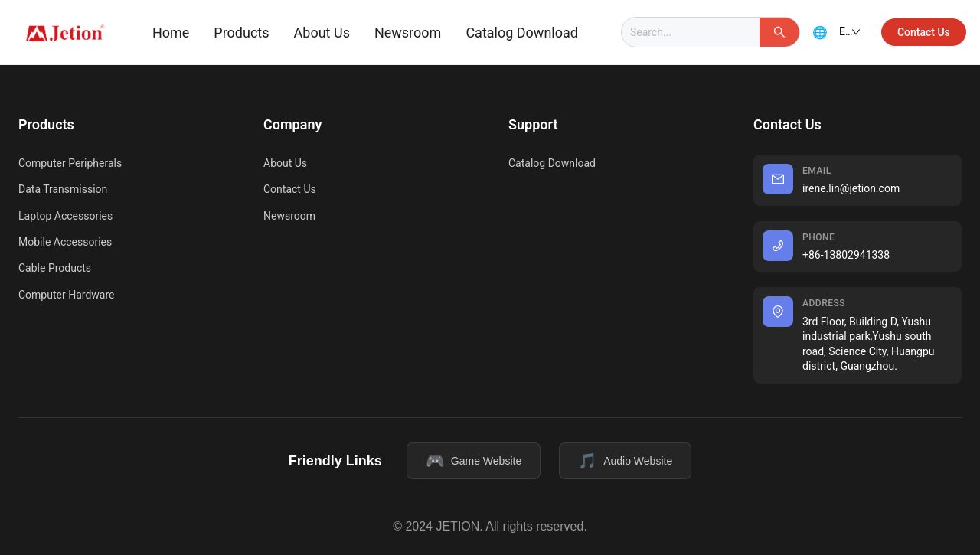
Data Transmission (63, 189)
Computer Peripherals (70, 163)
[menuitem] (171, 33)
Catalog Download (522, 33)
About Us (322, 33)
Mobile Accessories (65, 242)
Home (171, 33)
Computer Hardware (66, 295)
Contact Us (290, 189)
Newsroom (408, 33)
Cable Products (55, 268)
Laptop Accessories (65, 216)
